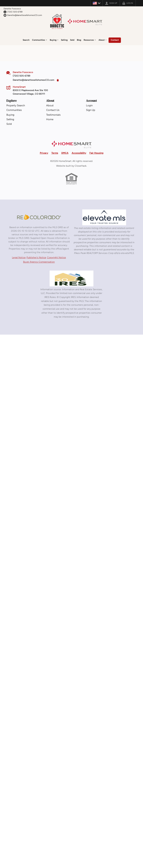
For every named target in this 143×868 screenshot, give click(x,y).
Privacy (44, 153)
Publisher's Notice (36, 257)
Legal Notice (19, 257)
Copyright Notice (56, 257)
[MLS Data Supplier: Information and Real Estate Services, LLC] (71, 278)
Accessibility (79, 153)
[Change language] (97, 3)
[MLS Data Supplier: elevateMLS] (104, 217)
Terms (55, 153)
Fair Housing (96, 153)
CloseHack (81, 166)
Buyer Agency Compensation (39, 262)
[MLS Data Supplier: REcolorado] (39, 217)
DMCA (65, 153)
